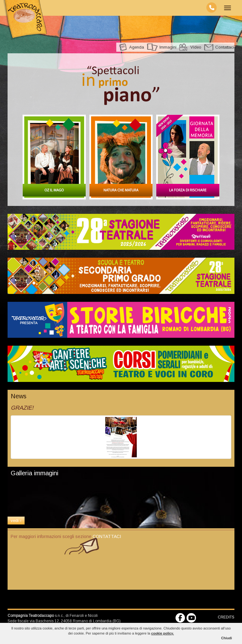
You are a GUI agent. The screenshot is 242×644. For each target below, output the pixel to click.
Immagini (168, 47)
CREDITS (226, 617)
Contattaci (225, 47)
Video (196, 47)
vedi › (16, 521)
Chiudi (227, 638)
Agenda (137, 47)
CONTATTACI (107, 536)
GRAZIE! (22, 408)
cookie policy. (163, 633)
